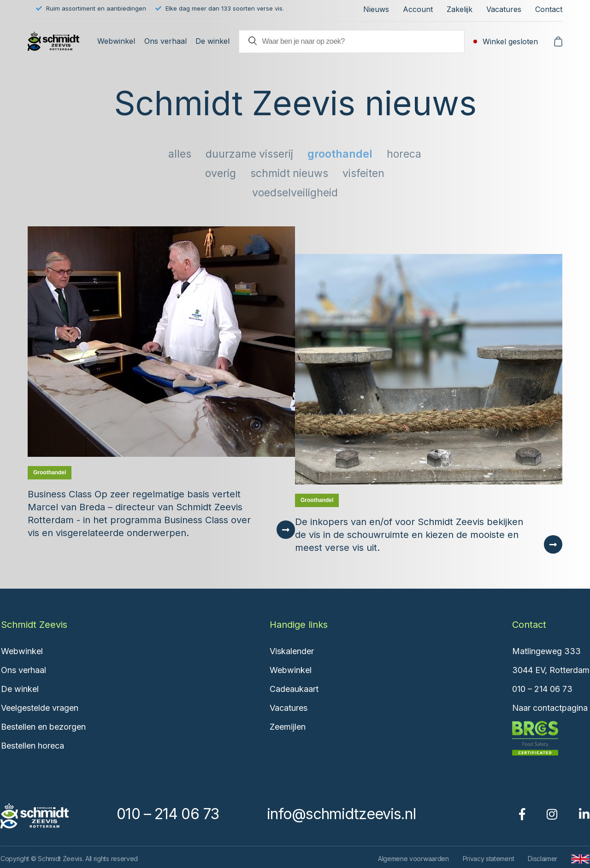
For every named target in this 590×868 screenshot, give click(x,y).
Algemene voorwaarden (413, 859)
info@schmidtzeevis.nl (341, 814)
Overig (221, 173)
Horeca (404, 154)
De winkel (212, 41)
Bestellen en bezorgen (43, 727)
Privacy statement (489, 859)
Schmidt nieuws (289, 173)
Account (418, 9)
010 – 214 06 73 (542, 689)
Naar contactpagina (550, 708)
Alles (180, 154)
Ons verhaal (165, 41)
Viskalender (292, 651)
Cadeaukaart (294, 689)
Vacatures (504, 9)
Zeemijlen (288, 727)
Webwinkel (116, 41)
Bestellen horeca (32, 746)
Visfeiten (363, 173)
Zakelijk (460, 9)
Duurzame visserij (249, 154)
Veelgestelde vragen (40, 708)
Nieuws (376, 9)
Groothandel (340, 154)
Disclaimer (543, 859)
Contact (549, 9)
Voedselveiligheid (295, 193)
